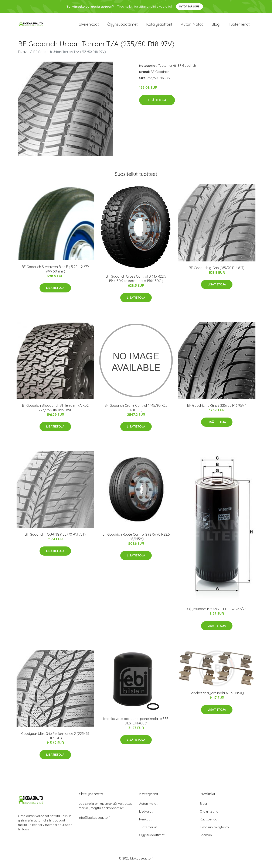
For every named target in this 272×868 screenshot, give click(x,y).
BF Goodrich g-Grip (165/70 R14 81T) (217, 270)
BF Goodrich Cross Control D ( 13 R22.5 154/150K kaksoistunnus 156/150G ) (136, 281)
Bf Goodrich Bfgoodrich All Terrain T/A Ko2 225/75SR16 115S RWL (55, 410)
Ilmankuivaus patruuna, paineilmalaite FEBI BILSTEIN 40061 (136, 723)
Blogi (216, 25)
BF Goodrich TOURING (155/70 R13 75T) (55, 536)
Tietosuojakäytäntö (214, 829)
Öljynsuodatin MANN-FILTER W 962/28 (217, 611)
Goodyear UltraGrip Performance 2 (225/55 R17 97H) (55, 738)
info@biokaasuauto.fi (94, 820)
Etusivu (23, 54)
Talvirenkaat (88, 25)
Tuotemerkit (239, 25)
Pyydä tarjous (189, 6)
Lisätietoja (157, 102)
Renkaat (145, 822)
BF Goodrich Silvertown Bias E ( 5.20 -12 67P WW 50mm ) (55, 271)
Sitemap (206, 837)
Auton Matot (148, 806)
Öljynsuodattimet (123, 25)
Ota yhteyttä (209, 814)
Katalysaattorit (159, 25)
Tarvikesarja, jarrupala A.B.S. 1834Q (217, 695)
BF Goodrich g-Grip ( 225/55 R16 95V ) (217, 408)
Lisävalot (146, 814)
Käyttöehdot (209, 822)
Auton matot (192, 25)
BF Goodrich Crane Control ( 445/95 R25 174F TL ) (136, 410)
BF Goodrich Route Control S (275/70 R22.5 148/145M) (136, 539)
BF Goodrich (187, 68)
